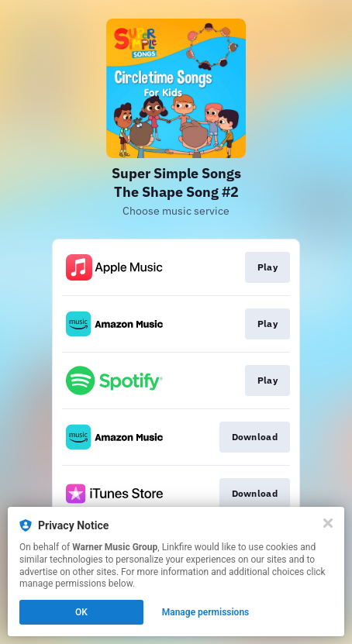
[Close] (328, 523)
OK (81, 612)
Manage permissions (206, 612)
